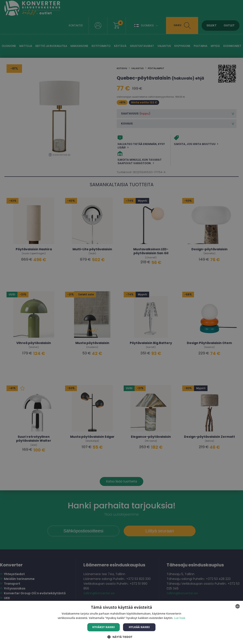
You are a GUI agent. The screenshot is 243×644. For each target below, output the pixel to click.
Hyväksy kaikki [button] (104, 627)
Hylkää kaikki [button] (139, 627)
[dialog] (121, 322)
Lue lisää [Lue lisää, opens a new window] (180, 618)
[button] (121, 637)
